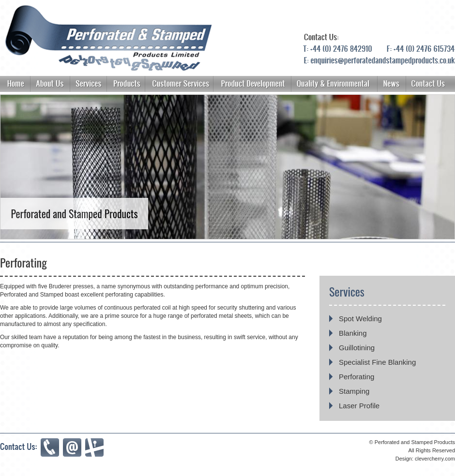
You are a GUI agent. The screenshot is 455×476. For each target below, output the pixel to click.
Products (126, 84)
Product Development (252, 84)
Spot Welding (360, 319)
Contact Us (430, 84)
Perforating (356, 377)
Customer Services (179, 84)
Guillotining (357, 348)
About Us (50, 84)
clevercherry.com (435, 459)
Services (88, 84)
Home (15, 84)
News (392, 84)
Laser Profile (359, 406)
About (334, 84)
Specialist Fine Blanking (377, 362)
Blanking (353, 333)
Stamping (354, 391)
